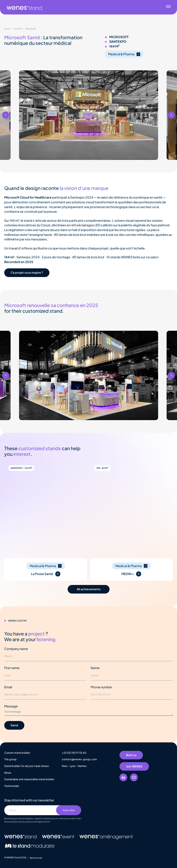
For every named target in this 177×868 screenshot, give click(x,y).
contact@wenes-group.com (79, 759)
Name (95, 668)
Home (7, 29)
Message (11, 706)
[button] (6, 115)
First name (12, 668)
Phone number (101, 687)
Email (8, 687)
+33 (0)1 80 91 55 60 (74, 753)
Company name (16, 649)
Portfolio (18, 29)
